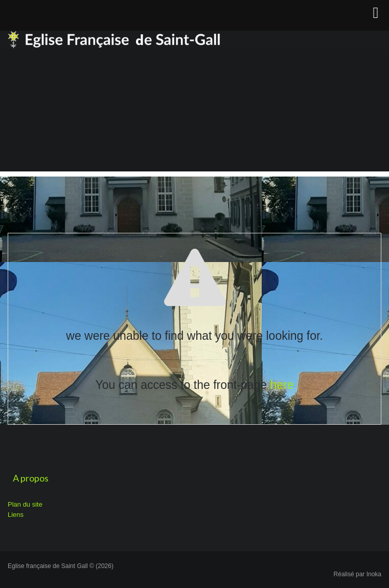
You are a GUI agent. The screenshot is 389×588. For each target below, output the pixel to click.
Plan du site (25, 504)
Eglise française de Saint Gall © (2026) (61, 566)
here (282, 385)
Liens (16, 515)
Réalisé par (358, 574)
